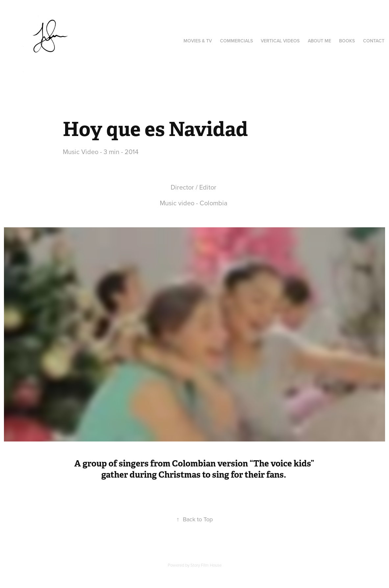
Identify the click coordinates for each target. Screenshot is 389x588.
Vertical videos (280, 41)
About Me (319, 41)
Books (347, 41)
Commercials (236, 41)
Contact (374, 41)
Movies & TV (198, 41)
